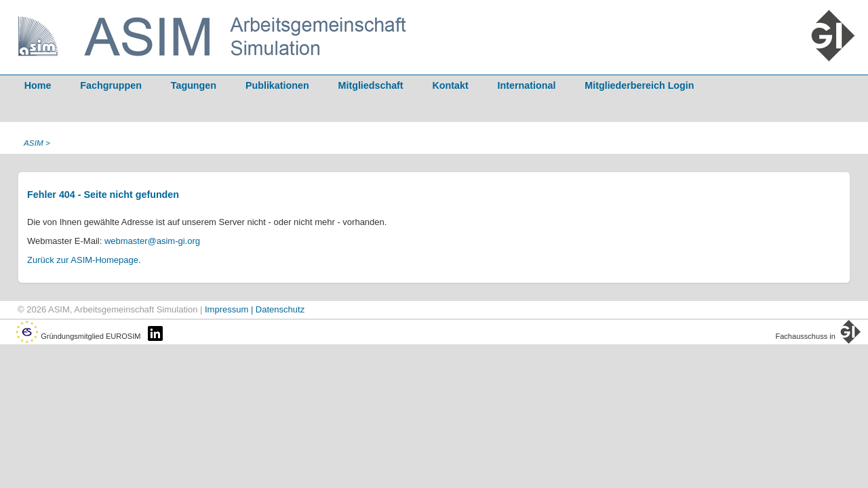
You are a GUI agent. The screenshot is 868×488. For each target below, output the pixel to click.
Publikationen (277, 85)
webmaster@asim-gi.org (152, 241)
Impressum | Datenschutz (255, 309)
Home (38, 85)
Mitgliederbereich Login (639, 85)
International (527, 85)
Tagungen (194, 85)
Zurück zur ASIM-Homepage (83, 260)
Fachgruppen (111, 85)
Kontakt (451, 85)
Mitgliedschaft (371, 85)
